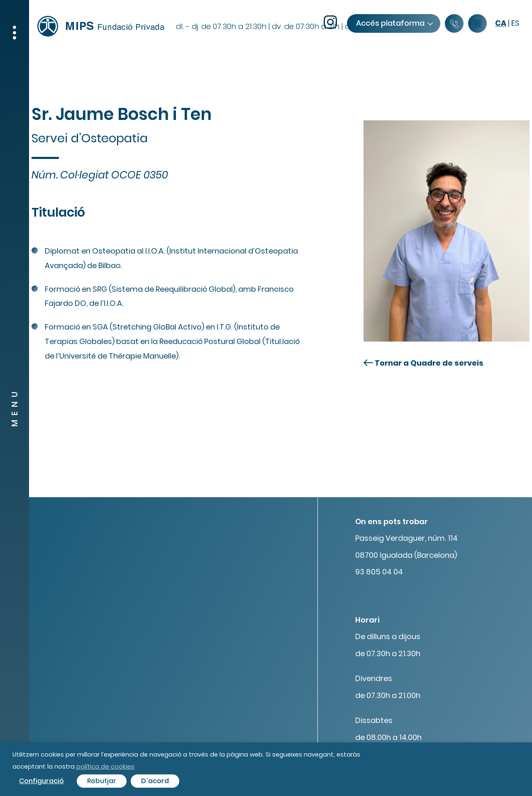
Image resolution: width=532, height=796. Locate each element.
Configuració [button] (41, 781)
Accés (394, 23)
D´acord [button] (155, 781)
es (515, 23)
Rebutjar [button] (102, 781)
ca (501, 23)
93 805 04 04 (379, 572)
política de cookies (105, 766)
